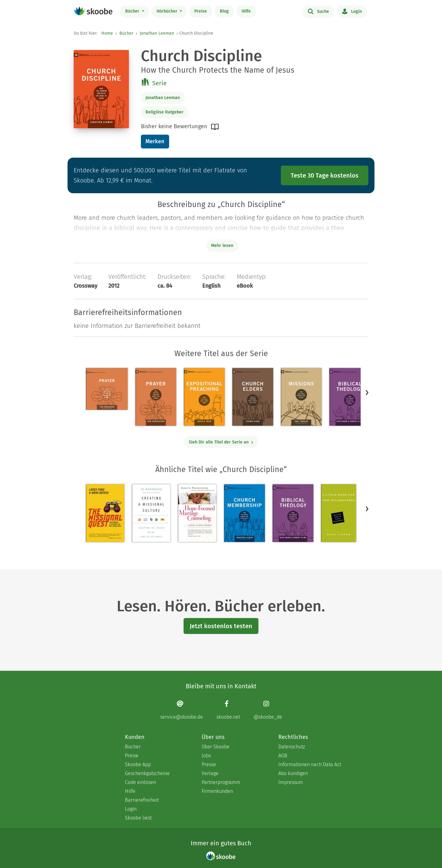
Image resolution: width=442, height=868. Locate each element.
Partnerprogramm (221, 782)
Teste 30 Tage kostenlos (325, 175)
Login (352, 11)
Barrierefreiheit (142, 800)
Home (107, 33)
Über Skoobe (216, 747)
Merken (155, 141)
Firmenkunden (217, 791)
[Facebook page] (228, 710)
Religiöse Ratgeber (165, 112)
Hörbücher (168, 11)
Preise (201, 11)
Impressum (291, 782)
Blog (224, 11)
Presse (209, 764)
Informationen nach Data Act (310, 764)
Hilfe (246, 11)
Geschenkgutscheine (147, 773)
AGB (283, 756)
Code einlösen (140, 782)
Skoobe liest (138, 818)
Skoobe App (138, 764)
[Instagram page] (268, 710)
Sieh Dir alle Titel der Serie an (221, 442)
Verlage (210, 773)
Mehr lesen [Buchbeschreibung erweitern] (222, 246)
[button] (367, 393)
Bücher (133, 11)
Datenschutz (292, 747)
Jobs (206, 756)
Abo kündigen (293, 773)
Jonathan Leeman (157, 33)
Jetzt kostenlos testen (221, 626)
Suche (318, 11)
